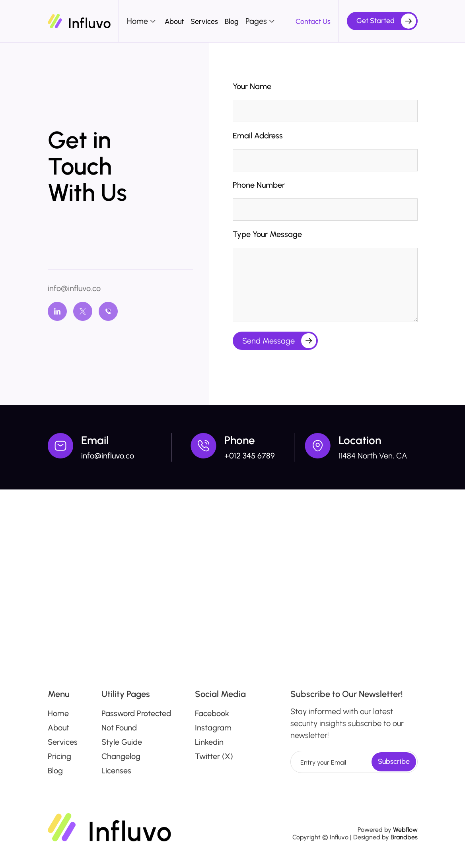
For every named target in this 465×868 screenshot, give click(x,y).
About (174, 21)
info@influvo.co (74, 288)
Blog (232, 21)
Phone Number (259, 185)
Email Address (258, 136)
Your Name (252, 86)
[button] (142, 21)
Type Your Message (267, 234)
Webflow (405, 830)
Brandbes (404, 837)
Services (204, 21)
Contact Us (313, 21)
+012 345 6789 (250, 456)
